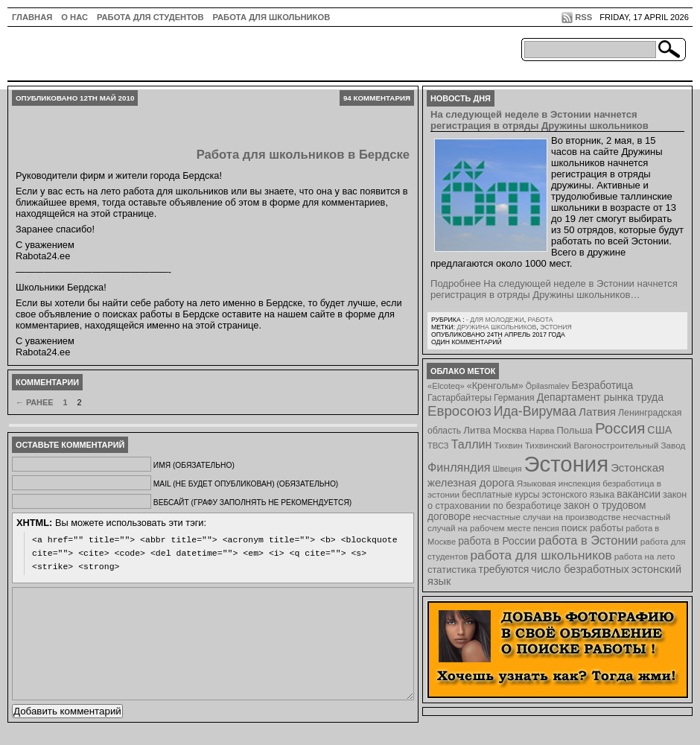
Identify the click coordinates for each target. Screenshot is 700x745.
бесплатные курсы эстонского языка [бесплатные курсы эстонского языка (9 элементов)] (538, 495)
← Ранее (34, 402)
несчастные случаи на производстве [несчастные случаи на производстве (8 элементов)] (547, 517)
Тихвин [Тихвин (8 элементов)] (509, 445)
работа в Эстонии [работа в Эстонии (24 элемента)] (588, 540)
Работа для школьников (272, 17)
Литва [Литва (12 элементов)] (477, 430)
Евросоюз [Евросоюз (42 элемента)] (459, 411)
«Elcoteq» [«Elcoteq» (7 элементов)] (446, 386)
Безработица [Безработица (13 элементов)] (602, 386)
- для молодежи (495, 320)
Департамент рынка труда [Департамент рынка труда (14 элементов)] (600, 397)
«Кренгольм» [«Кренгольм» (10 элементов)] (495, 386)
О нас (74, 17)
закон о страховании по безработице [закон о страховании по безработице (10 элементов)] (557, 500)
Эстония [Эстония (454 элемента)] (567, 464)
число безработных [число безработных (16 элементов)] (580, 569)
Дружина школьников (496, 327)
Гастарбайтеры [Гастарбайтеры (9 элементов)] (459, 398)
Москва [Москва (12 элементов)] (510, 430)
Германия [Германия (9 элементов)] (514, 398)
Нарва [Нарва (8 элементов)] (541, 430)
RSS (583, 17)
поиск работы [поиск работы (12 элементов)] (593, 528)
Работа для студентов (150, 17)
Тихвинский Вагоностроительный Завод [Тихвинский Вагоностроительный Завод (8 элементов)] (605, 445)
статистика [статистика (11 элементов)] (452, 570)
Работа (540, 320)
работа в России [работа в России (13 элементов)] (497, 541)
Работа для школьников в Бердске (303, 155)
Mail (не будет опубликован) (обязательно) (246, 484)
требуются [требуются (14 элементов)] (504, 569)
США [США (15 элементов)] (659, 430)
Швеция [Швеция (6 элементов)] (507, 469)
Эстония (556, 327)
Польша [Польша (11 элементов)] (575, 430)
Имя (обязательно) (194, 465)
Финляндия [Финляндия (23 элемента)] (459, 467)
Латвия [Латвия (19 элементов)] (597, 412)
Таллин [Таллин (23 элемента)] (472, 444)
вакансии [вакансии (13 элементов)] (639, 494)
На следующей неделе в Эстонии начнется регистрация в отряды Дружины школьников (540, 120)
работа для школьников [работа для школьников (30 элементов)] (541, 555)
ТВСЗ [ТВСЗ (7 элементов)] (438, 446)
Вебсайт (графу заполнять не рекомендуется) (252, 503)
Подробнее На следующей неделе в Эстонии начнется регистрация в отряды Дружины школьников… (554, 289)
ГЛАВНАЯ (32, 17)
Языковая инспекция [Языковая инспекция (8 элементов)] (559, 483)
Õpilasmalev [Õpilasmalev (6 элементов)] (548, 386)
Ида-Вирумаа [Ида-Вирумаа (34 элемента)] (535, 411)
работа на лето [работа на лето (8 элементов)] (645, 556)
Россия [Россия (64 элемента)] (620, 428)
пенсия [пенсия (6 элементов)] (546, 528)
